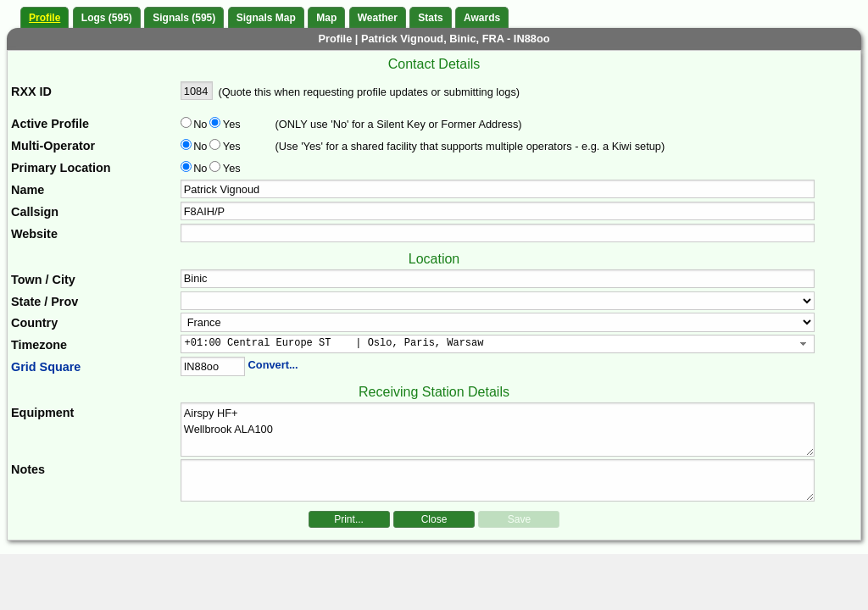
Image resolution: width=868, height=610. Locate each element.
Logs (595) (107, 18)
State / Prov (45, 302)
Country (34, 323)
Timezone (39, 345)
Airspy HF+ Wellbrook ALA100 (498, 430)
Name (28, 190)
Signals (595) (184, 18)
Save (519, 519)
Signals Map (266, 18)
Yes (231, 124)
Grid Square (46, 367)
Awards (482, 18)
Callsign (35, 212)
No (200, 124)
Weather (378, 18)
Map (326, 18)
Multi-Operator (53, 146)
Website (34, 234)
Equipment (42, 413)
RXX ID (31, 91)
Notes (28, 469)
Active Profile (50, 124)
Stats (430, 18)
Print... (349, 519)
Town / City (43, 280)
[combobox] (498, 344)
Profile (45, 18)
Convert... (273, 365)
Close (434, 519)
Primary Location (61, 168)
